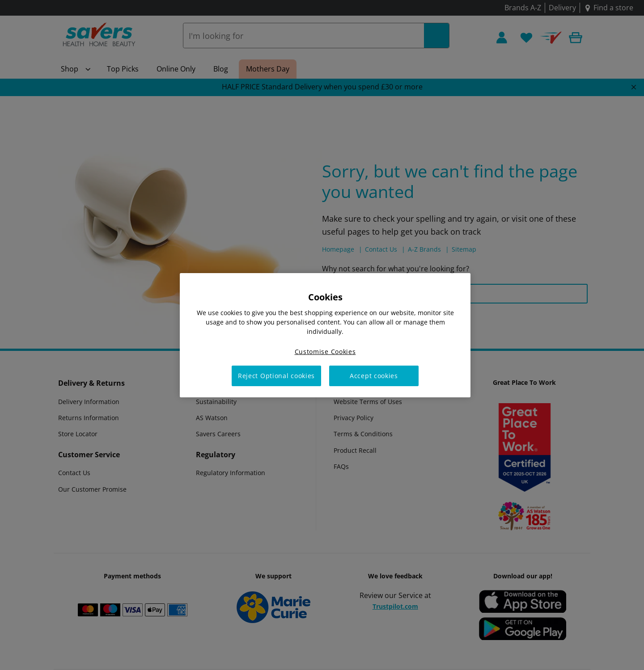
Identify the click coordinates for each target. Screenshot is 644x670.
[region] (325, 335)
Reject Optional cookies (276, 376)
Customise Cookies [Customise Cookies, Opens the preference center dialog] (325, 351)
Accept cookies (374, 376)
